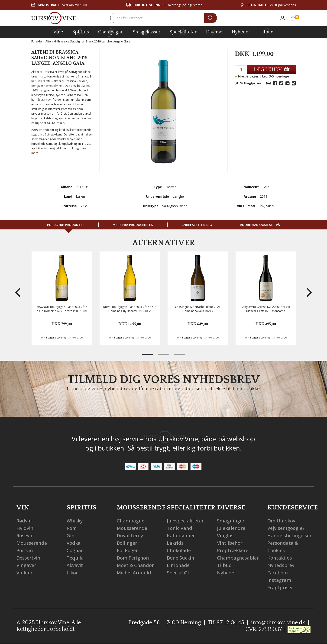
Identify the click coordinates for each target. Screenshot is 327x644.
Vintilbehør (230, 543)
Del (268, 83)
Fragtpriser (280, 588)
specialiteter (183, 32)
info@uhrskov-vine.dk (278, 623)
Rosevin (25, 536)
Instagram (279, 580)
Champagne (131, 521)
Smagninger (231, 521)
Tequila (75, 558)
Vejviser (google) (286, 528)
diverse (214, 32)
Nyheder (241, 31)
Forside (37, 41)
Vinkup (24, 573)
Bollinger (127, 543)
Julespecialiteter (185, 521)
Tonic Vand (180, 528)
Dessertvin (28, 558)
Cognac (75, 550)
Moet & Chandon (136, 565)
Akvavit (75, 565)
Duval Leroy (130, 536)
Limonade (178, 565)
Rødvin (24, 521)
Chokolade (179, 550)
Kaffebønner (181, 536)
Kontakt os (280, 558)
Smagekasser (147, 32)
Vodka (74, 543)
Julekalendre (231, 528)
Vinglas (225, 536)
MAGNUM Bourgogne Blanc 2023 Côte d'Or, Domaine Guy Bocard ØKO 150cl (62, 309)
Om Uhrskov (281, 521)
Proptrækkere (233, 550)
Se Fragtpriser (248, 83)
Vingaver (26, 565)
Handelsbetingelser (290, 536)
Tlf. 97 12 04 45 (226, 623)
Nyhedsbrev (281, 565)
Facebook (278, 573)
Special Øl (178, 573)
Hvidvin (25, 528)
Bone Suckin (181, 558)
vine (58, 32)
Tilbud (267, 31)
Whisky (75, 521)
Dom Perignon (133, 558)
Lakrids (175, 543)
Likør (72, 573)
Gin (71, 536)
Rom (72, 528)
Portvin (25, 550)
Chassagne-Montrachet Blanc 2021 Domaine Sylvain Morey (198, 309)
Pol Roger (127, 550)
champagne (111, 33)
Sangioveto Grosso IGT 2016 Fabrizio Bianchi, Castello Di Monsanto (266, 309)
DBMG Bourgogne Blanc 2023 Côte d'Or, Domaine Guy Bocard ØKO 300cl (130, 309)
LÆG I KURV (272, 69)
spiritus (81, 32)
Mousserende (32, 543)
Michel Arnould (134, 573)
